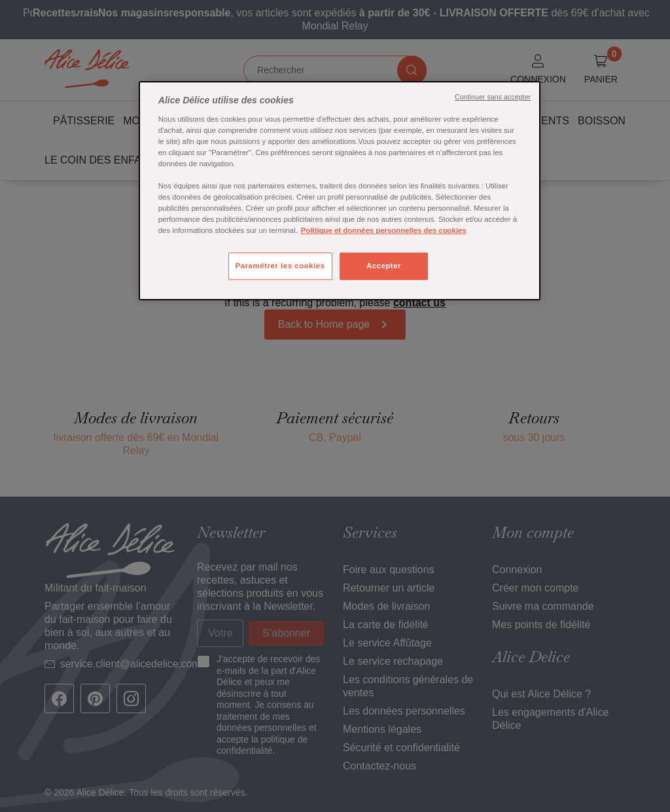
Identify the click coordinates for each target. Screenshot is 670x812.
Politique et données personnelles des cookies (384, 230)
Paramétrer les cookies (280, 266)
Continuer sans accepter (493, 97)
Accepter (384, 266)
